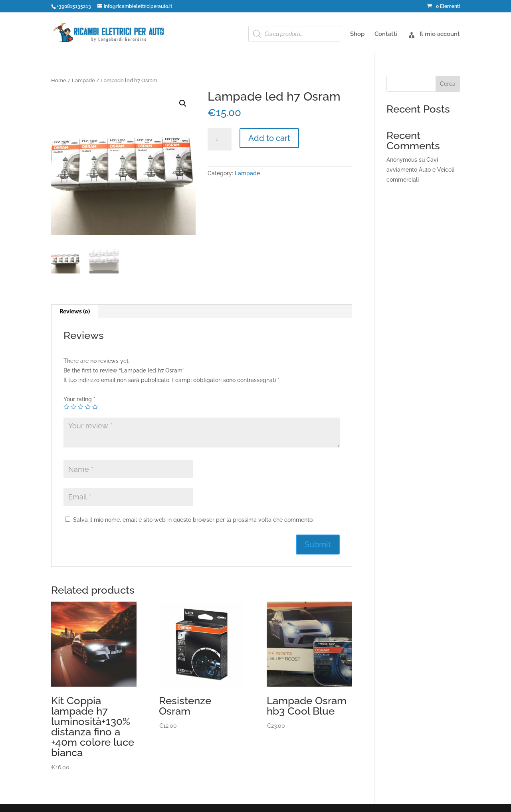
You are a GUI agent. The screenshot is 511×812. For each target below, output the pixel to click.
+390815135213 (74, 6)
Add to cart (269, 138)
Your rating (79, 399)
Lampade (83, 80)
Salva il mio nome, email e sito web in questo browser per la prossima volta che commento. (193, 520)
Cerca (448, 84)
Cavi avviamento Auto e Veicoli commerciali (420, 170)
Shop (357, 34)
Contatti (386, 34)
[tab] (75, 311)
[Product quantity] (220, 139)
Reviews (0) (75, 311)
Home (59, 80)
